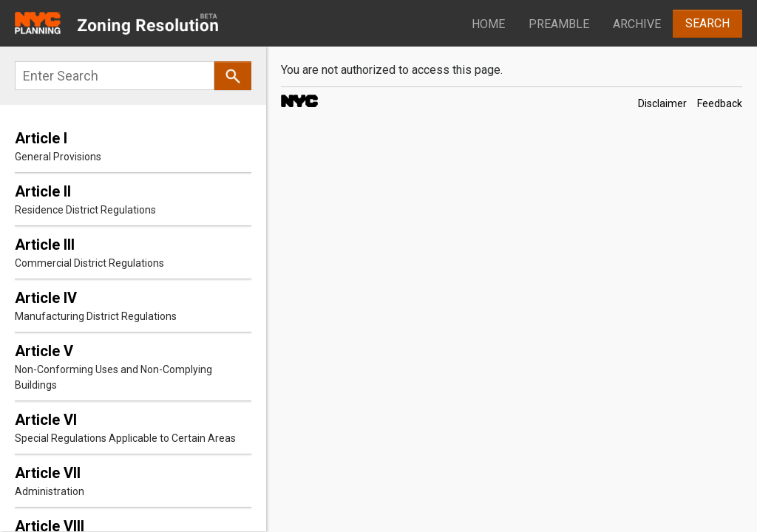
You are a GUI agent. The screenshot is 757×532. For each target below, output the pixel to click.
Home (488, 24)
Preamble (559, 24)
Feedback (720, 103)
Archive (637, 24)
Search (707, 23)
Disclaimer (662, 103)
